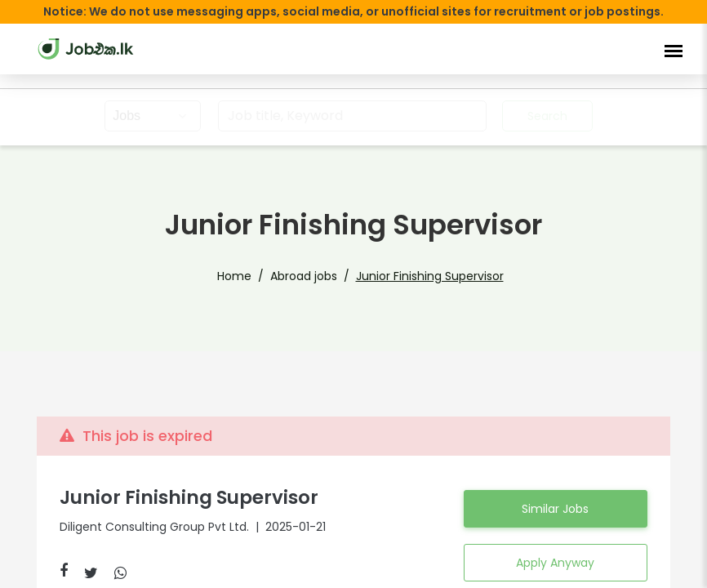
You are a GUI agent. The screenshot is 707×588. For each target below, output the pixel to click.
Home (245, 276)
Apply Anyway (556, 563)
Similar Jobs (555, 509)
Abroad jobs (307, 276)
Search (545, 116)
